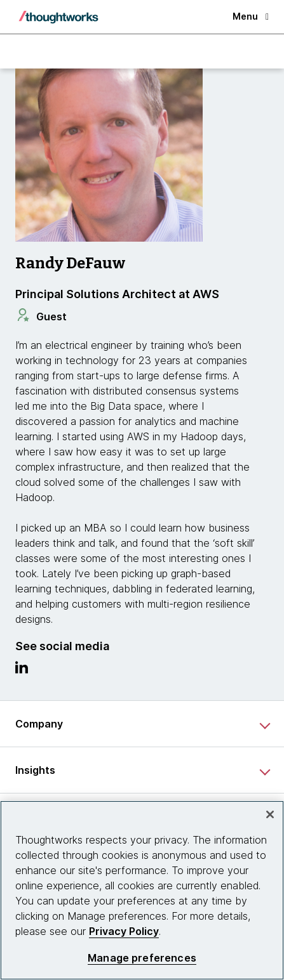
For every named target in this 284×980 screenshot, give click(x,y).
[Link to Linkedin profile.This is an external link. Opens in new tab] (22, 670)
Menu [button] (251, 16)
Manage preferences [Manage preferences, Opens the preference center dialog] (142, 958)
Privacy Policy (124, 931)
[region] (142, 890)
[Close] (270, 814)
